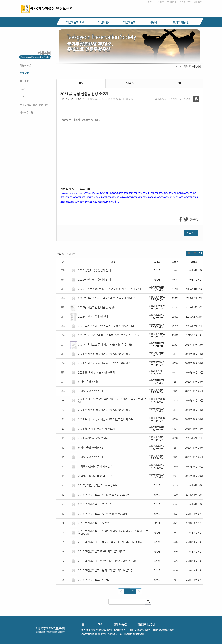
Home (178, 66)
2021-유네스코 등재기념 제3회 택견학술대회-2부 (105, 354)
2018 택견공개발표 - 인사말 (94, 580)
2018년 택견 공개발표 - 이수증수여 (98, 485)
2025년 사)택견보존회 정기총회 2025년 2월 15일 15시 (109, 335)
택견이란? (104, 22)
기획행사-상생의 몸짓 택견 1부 (95, 476)
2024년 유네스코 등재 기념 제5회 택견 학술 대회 (105, 345)
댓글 (130, 83)
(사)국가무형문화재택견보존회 (73, 99)
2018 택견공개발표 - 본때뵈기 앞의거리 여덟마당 (105, 570)
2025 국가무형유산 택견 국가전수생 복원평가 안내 (106, 326)
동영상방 (24, 73)
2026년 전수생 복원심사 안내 (94, 279)
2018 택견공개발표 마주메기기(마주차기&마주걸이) (107, 561)
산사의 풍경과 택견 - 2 (91, 382)
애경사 (23, 97)
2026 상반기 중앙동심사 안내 (94, 270)
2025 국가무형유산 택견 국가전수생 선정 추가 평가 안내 (109, 289)
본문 (81, 83)
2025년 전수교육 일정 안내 (94, 317)
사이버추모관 (27, 112)
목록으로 (191, 233)
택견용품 (24, 81)
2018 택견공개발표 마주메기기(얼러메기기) (102, 551)
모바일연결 (172, 2)
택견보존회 (129, 22)
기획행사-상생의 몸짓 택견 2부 (95, 466)
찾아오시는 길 (181, 22)
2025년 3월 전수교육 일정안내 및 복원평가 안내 (105, 298)
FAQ (22, 89)
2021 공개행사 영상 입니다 (93, 438)
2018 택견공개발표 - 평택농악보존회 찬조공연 (104, 495)
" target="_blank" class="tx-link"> (130, 150)
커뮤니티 (154, 22)
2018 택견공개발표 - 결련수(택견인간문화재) (103, 514)
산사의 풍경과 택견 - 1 (91, 391)
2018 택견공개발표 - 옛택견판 (95, 504)
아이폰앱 (198, 2)
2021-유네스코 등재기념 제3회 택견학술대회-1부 (105, 363)
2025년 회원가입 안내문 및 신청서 (97, 307)
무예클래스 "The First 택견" (34, 105)
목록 (179, 83)
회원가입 (160, 2)
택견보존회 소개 (75, 22)
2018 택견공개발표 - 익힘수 (94, 523)
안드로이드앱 (185, 2)
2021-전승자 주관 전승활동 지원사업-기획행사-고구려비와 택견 (113, 399)
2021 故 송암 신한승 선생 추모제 (97, 372)
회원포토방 (25, 65)
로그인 (150, 2)
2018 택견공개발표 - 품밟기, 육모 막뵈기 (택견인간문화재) (111, 542)
